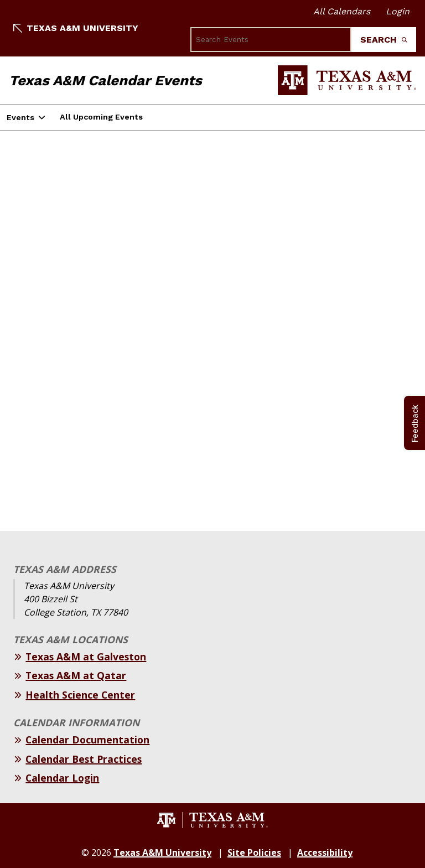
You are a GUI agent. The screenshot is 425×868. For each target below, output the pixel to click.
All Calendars (342, 11)
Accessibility (325, 852)
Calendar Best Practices (84, 759)
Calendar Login (62, 778)
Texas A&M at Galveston (86, 657)
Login (398, 11)
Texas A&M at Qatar (76, 675)
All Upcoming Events (101, 117)
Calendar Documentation (87, 740)
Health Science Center (80, 695)
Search (384, 40)
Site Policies (254, 852)
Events (20, 117)
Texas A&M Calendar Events (105, 80)
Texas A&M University (76, 28)
